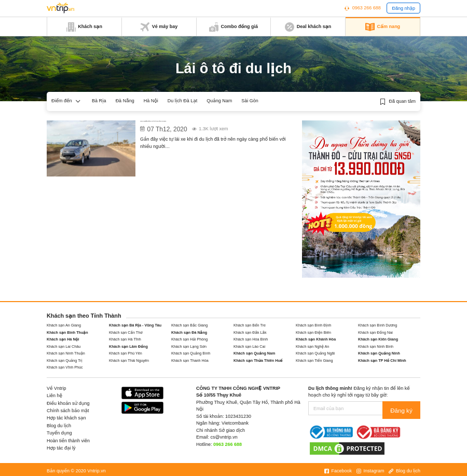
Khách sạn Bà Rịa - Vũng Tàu (135, 325)
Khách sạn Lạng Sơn (189, 346)
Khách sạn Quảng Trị (65, 361)
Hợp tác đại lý (61, 448)
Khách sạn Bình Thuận (67, 332)
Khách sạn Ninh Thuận (66, 353)
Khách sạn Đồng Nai (375, 332)
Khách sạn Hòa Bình (251, 339)
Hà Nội (151, 101)
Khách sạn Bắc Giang (189, 325)
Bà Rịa (99, 101)
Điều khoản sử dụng (68, 403)
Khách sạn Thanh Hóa (190, 361)
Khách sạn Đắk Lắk (250, 332)
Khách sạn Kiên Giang (378, 339)
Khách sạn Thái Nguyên (129, 361)
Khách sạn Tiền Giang (314, 361)
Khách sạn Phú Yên (126, 353)
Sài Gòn (250, 101)
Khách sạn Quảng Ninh (379, 353)
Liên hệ (54, 396)
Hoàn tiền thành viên (68, 441)
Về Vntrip (57, 388)
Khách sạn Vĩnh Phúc (65, 367)
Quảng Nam (219, 101)
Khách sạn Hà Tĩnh (125, 339)
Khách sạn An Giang (64, 325)
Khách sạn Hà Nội (63, 339)
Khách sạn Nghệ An (312, 346)
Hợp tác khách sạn (66, 418)
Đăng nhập (403, 8)
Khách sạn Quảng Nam (254, 353)
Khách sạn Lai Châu (64, 346)
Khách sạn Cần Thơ (126, 332)
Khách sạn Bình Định (313, 325)
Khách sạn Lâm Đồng (128, 346)
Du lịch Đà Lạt (183, 101)
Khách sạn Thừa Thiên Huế (258, 361)
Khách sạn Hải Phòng (189, 339)
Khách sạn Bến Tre (250, 325)
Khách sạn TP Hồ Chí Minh (382, 361)
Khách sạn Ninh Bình (376, 346)
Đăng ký (404, 409)
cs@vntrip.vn (224, 437)
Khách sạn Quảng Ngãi (315, 353)
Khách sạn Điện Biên (313, 332)
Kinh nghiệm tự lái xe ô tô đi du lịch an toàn (199, 125)
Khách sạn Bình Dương (377, 325)
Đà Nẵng (125, 101)
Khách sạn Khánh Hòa (316, 339)
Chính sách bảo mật (68, 411)
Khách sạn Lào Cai (249, 346)
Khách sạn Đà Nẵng (189, 332)
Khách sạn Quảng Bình (191, 353)
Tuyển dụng (59, 433)
